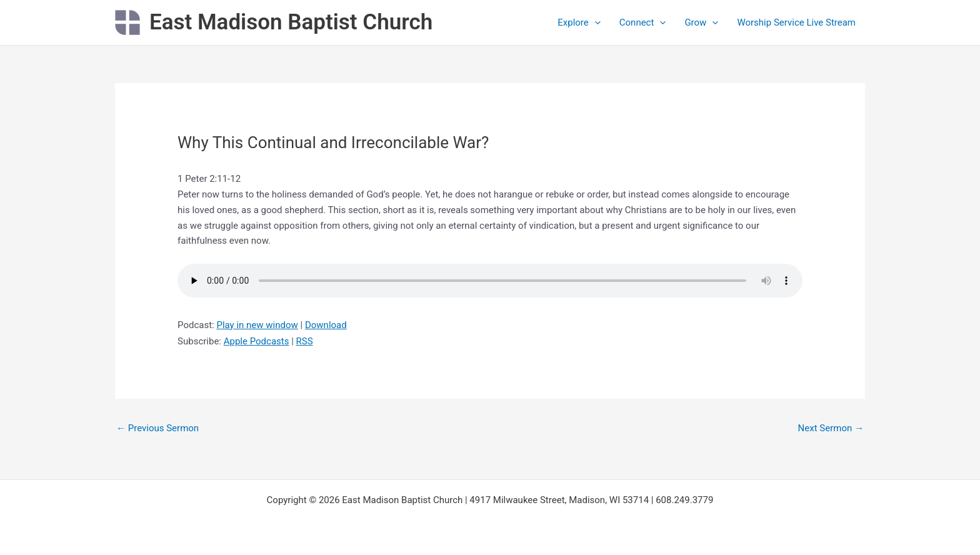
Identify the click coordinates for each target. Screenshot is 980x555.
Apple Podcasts (257, 341)
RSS (305, 341)
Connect (643, 22)
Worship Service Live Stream (796, 22)
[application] (595, 22)
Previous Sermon (157, 428)
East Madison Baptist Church (291, 22)
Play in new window (257, 325)
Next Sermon (831, 428)
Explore (579, 22)
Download (326, 325)
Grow (701, 22)
